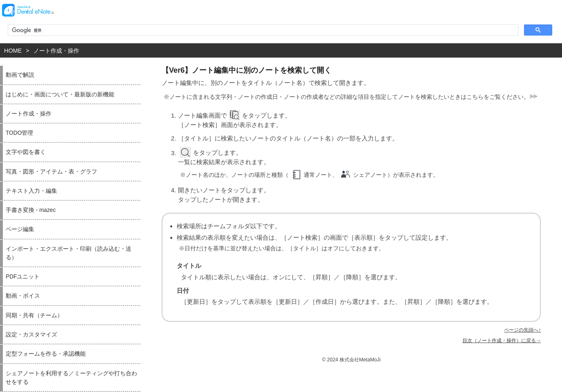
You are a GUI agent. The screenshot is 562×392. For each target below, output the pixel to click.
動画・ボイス (23, 296)
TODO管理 (19, 133)
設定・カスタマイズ (31, 335)
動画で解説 (20, 75)
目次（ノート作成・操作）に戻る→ (502, 341)
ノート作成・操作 (56, 51)
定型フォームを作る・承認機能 (46, 354)
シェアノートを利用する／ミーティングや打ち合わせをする (71, 378)
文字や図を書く (26, 152)
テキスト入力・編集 (31, 191)
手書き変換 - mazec (31, 210)
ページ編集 (20, 229)
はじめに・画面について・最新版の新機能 (60, 95)
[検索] (262, 30)
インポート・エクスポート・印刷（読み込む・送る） (69, 253)
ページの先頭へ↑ (522, 330)
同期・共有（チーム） (34, 315)
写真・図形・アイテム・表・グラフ (51, 172)
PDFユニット (23, 277)
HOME (13, 51)
